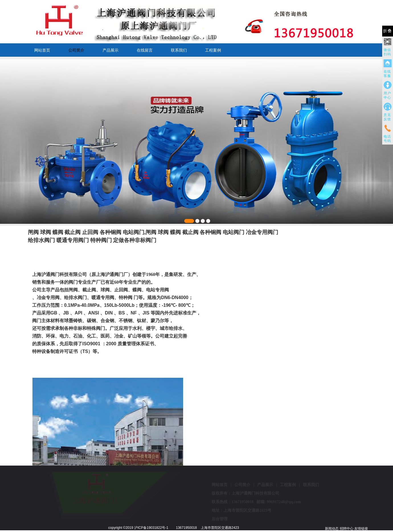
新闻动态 (332, 529)
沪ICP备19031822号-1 (151, 528)
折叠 (388, 31)
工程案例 (213, 50)
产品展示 (110, 50)
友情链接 (361, 529)
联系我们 (179, 50)
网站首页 (42, 50)
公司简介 (76, 50)
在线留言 (145, 50)
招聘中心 (347, 529)
